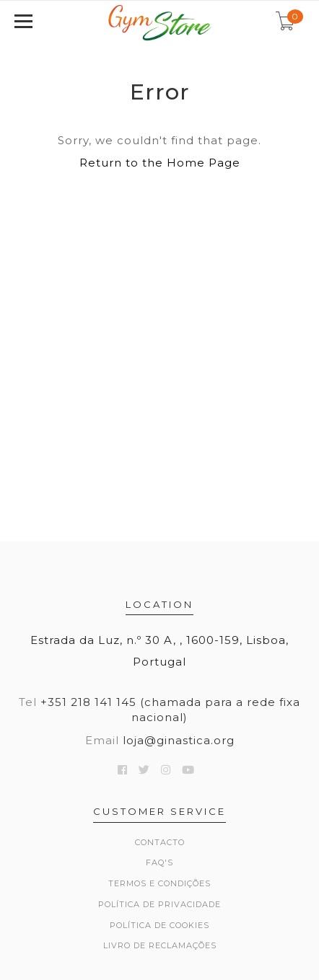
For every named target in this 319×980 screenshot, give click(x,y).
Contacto (160, 842)
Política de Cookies (159, 925)
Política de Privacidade (159, 904)
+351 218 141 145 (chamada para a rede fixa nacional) (170, 710)
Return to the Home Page (160, 163)
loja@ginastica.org (179, 740)
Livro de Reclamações (160, 945)
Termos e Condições (159, 883)
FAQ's (159, 862)
